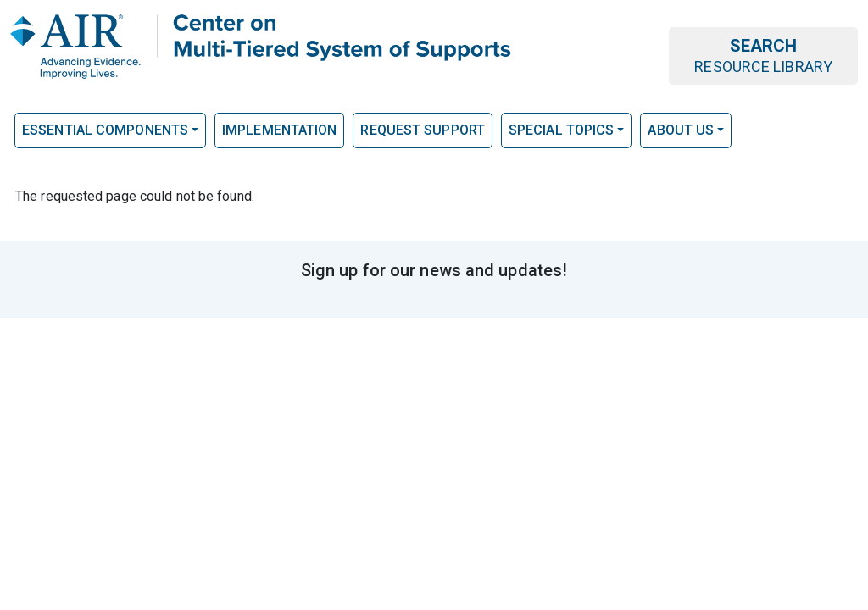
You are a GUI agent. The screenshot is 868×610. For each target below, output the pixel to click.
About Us (681, 130)
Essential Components (105, 130)
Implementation (279, 130)
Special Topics (561, 130)
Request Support (423, 130)
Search (763, 55)
